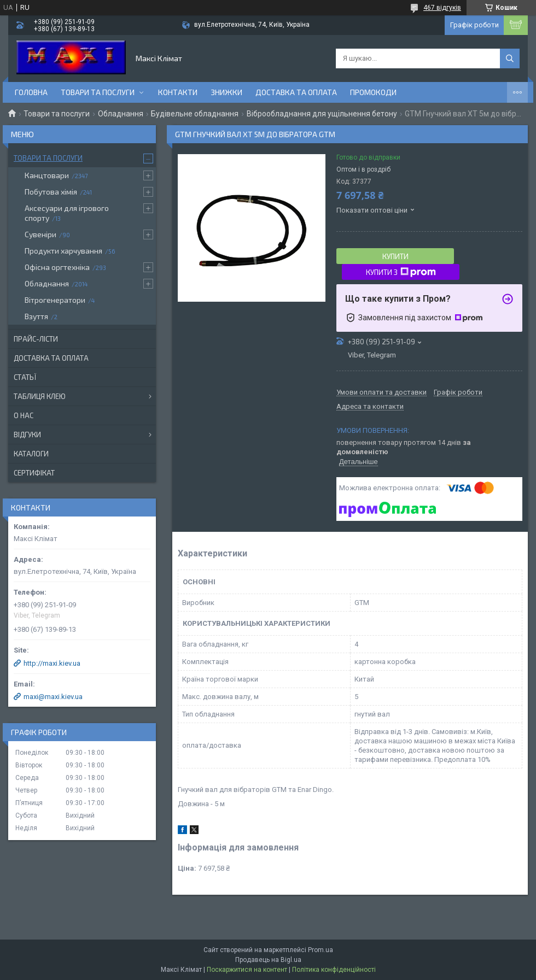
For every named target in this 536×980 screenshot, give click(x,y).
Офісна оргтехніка (57, 267)
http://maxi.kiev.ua (52, 663)
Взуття (36, 316)
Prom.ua (321, 950)
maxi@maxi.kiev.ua (53, 697)
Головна (31, 92)
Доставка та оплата (296, 92)
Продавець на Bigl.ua (268, 960)
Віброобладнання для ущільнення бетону (322, 114)
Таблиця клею (40, 396)
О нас (24, 415)
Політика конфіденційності (334, 970)
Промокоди (373, 92)
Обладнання (121, 114)
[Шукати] (510, 58)
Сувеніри (40, 234)
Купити (395, 256)
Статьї (25, 377)
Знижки (226, 92)
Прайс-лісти (36, 339)
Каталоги (31, 454)
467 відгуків (442, 8)
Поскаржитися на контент (247, 970)
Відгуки (27, 435)
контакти (178, 92)
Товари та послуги (98, 92)
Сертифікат (34, 473)
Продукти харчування (63, 251)
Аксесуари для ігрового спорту (67, 213)
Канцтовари (47, 175)
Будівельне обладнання (195, 114)
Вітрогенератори (55, 300)
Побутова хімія (51, 192)
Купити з (401, 272)
